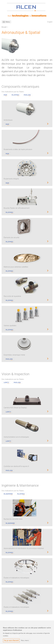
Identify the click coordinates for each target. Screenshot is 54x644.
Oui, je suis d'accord (11, 641)
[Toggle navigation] (6, 22)
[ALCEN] (26, 7)
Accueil (4, 27)
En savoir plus (14, 637)
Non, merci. (25, 641)
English (50, 22)
